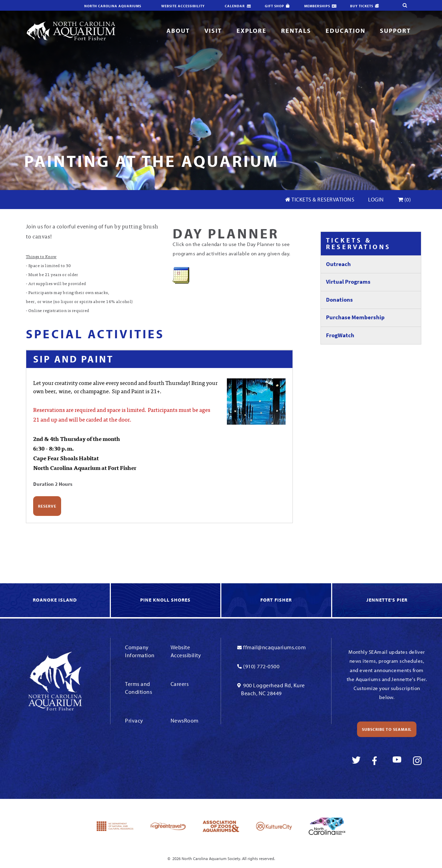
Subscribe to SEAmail (387, 729)
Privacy (134, 720)
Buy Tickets (362, 6)
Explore (252, 31)
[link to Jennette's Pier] (387, 601)
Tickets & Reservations (320, 199)
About (178, 31)
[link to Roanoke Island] (55, 601)
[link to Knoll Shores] (166, 601)
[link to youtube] (397, 761)
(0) (405, 199)
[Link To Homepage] (71, 31)
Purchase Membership (355, 317)
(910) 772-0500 (261, 666)
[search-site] (396, 5)
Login (376, 199)
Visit (213, 31)
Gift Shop (275, 6)
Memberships (317, 6)
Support (395, 31)
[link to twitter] (356, 761)
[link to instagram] (417, 761)
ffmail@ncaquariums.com (274, 647)
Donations (339, 300)
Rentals (296, 31)
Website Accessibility (183, 6)
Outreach (338, 264)
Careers (180, 684)
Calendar (235, 6)
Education (345, 31)
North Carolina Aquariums (113, 6)
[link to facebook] (377, 761)
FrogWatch (340, 335)
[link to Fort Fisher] (277, 601)
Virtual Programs (348, 282)
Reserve (47, 506)
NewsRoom (185, 720)
